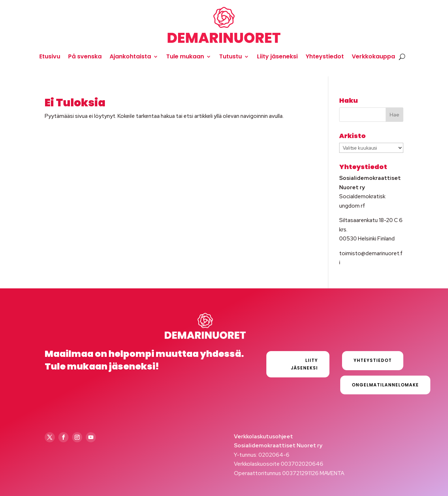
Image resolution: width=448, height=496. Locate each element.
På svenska (85, 56)
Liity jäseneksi (277, 56)
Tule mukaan (185, 56)
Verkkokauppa (373, 56)
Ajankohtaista (130, 56)
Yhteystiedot (325, 56)
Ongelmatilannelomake (385, 385)
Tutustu (230, 56)
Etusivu (50, 56)
